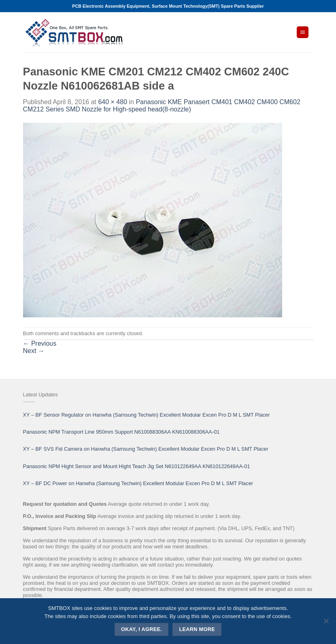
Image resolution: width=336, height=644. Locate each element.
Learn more (197, 629)
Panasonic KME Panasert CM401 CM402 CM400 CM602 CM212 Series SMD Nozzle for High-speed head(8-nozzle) (162, 106)
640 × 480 (113, 102)
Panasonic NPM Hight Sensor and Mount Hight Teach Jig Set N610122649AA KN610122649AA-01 (137, 466)
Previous (40, 343)
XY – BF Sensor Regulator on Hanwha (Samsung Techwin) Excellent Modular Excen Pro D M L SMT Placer (147, 415)
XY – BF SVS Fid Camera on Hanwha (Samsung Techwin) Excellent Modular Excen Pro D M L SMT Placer (146, 449)
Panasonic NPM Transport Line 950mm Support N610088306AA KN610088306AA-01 (121, 432)
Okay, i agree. (141, 629)
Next (34, 351)
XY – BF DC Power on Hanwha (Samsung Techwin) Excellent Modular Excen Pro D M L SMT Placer (138, 483)
